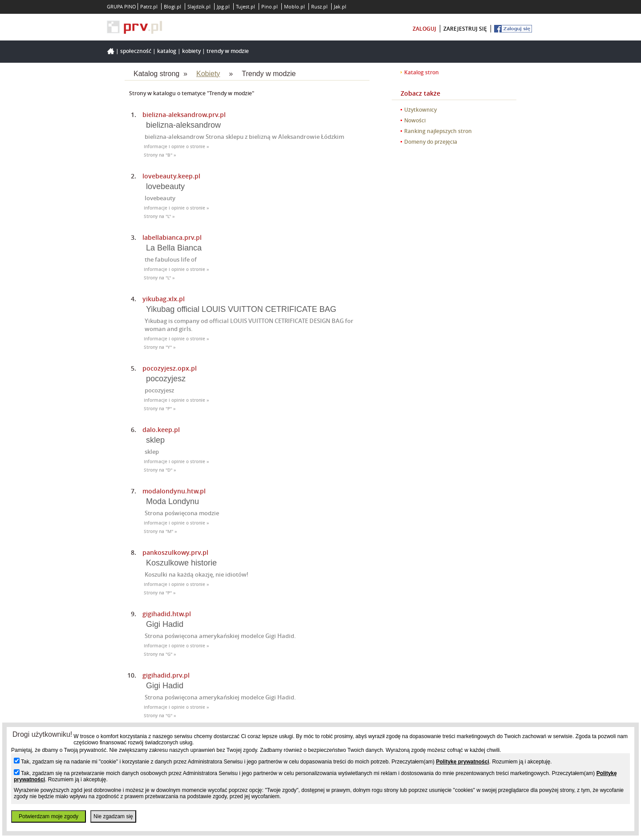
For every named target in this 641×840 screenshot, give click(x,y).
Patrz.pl (149, 6)
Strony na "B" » (160, 155)
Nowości (415, 120)
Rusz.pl (319, 6)
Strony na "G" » (160, 654)
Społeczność (136, 51)
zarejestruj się (465, 29)
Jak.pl (340, 6)
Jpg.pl (223, 6)
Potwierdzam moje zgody (49, 816)
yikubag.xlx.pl (164, 299)
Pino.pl (270, 6)
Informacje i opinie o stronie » (176, 147)
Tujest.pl (245, 6)
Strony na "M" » (160, 531)
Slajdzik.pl (199, 6)
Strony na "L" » (159, 216)
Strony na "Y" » (160, 347)
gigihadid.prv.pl (166, 675)
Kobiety (191, 51)
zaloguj (424, 29)
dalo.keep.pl (161, 430)
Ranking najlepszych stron (438, 131)
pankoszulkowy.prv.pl (175, 552)
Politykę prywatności (462, 762)
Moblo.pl (294, 6)
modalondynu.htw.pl (174, 491)
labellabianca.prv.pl (172, 237)
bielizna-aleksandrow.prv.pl (184, 115)
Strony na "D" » (160, 470)
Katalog (167, 51)
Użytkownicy (420, 110)
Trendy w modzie (228, 51)
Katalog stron (422, 72)
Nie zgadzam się (113, 816)
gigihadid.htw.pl (167, 614)
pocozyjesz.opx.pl (170, 368)
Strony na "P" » (160, 409)
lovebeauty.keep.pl (171, 176)
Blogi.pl (172, 6)
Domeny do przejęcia (431, 142)
